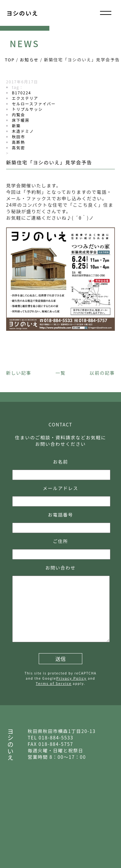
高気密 (19, 147)
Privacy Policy (71, 678)
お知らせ (29, 60)
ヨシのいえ (22, 13)
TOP (10, 60)
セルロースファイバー (34, 104)
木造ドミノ (23, 131)
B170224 (22, 93)
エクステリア (25, 98)
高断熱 (19, 142)
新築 (16, 125)
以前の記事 (102, 373)
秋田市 (19, 136)
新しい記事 (19, 373)
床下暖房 (21, 120)
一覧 (60, 373)
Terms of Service (54, 683)
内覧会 (19, 115)
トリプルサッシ (27, 109)
